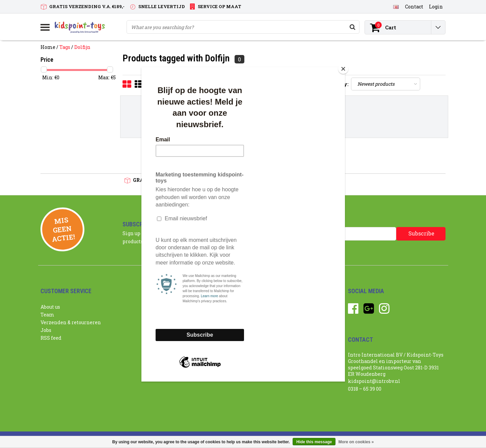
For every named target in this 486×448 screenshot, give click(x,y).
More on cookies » (356, 442)
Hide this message (314, 442)
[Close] (343, 69)
